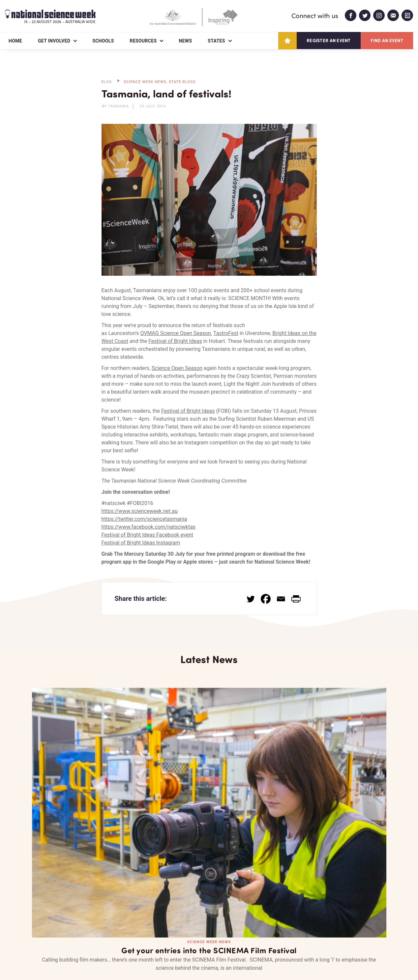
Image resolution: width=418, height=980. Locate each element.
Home (15, 41)
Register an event (328, 40)
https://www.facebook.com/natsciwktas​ (149, 527)
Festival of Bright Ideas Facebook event (148, 535)
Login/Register (173, 937)
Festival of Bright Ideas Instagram (141, 543)
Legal (105, 959)
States (216, 41)
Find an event (387, 40)
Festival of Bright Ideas (175, 341)
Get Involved (54, 41)
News (185, 41)
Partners (80, 937)
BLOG (107, 82)
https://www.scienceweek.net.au (140, 511)
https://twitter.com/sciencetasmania (144, 519)
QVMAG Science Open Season (176, 333)
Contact (123, 937)
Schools (103, 41)
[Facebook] (266, 599)
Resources (143, 41)
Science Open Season (177, 368)
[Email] (281, 599)
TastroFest (226, 333)
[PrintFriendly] (296, 599)
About (40, 937)
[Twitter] (251, 599)
